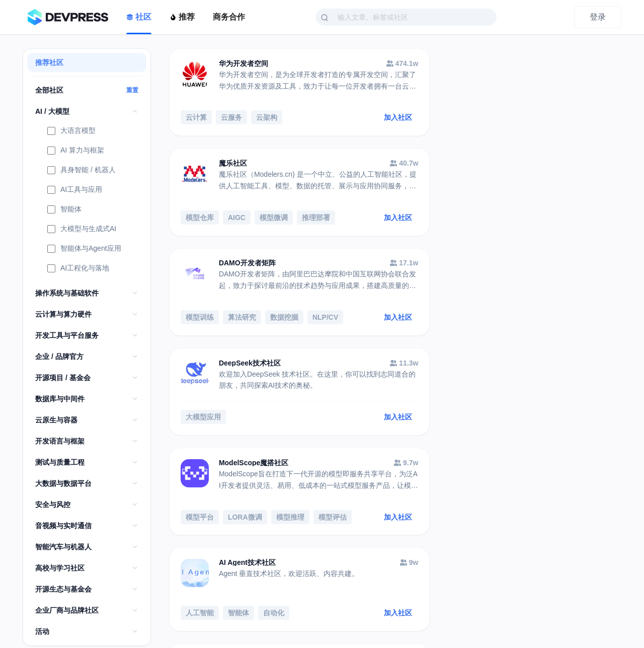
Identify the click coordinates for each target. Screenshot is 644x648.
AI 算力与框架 (76, 151)
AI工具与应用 (75, 190)
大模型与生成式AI (82, 230)
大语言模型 (71, 131)
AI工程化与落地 (78, 269)
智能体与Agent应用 (84, 249)
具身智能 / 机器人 (82, 171)
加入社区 (357, 119)
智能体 (64, 210)
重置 (132, 90)
